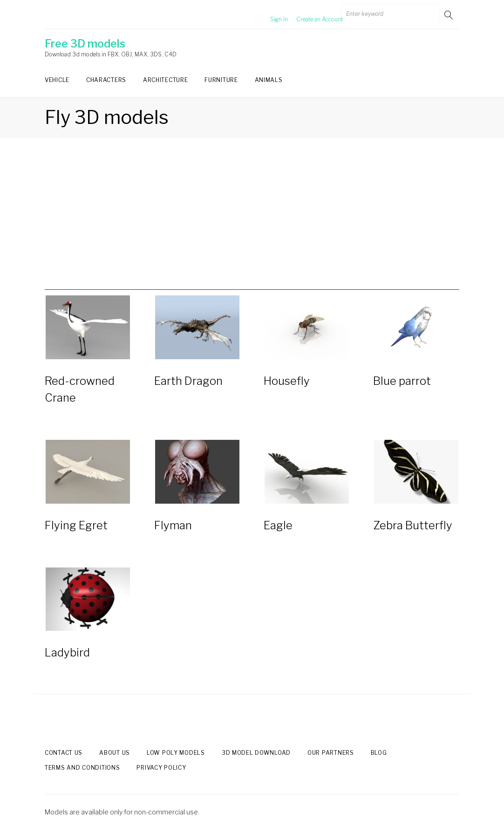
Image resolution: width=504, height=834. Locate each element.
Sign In (268, 15)
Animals (269, 80)
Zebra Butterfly (413, 525)
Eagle (278, 525)
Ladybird (67, 653)
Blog (379, 753)
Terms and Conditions (82, 768)
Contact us (64, 753)
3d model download (256, 753)
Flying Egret (76, 525)
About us (115, 753)
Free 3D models (85, 44)
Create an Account (308, 15)
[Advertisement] (252, 225)
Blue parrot (402, 381)
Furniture (221, 80)
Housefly (287, 381)
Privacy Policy (161, 768)
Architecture (165, 80)
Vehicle (57, 80)
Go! (450, 15)
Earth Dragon (188, 381)
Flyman (173, 525)
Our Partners (331, 753)
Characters (106, 80)
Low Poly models (176, 753)
